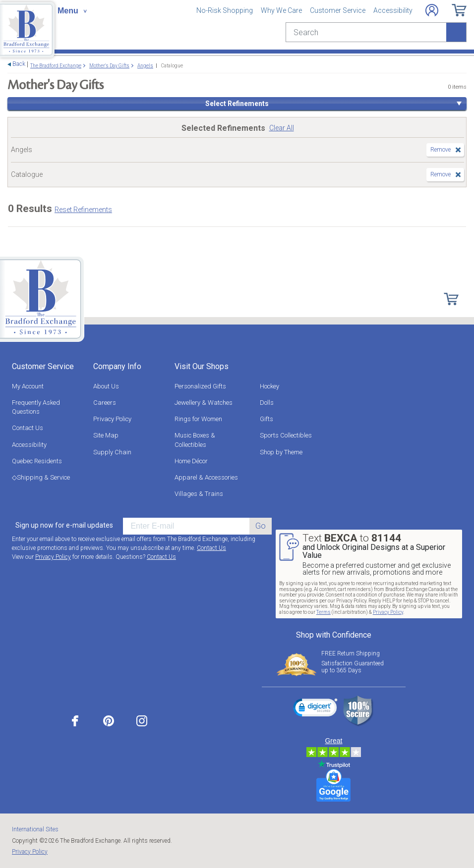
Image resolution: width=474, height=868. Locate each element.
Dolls (267, 403)
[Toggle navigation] (72, 11)
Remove (441, 150)
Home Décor (191, 461)
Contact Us (28, 428)
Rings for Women (198, 419)
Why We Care (281, 10)
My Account (28, 386)
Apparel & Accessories (206, 477)
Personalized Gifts (200, 386)
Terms (324, 612)
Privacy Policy (112, 419)
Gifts (267, 419)
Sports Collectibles (286, 435)
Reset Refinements (83, 210)
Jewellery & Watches (204, 403)
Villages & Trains (199, 494)
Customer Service (338, 10)
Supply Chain (112, 452)
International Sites (35, 829)
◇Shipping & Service (41, 477)
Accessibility (393, 10)
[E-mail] (186, 526)
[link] (315, 709)
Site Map (106, 435)
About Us (106, 386)
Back (19, 64)
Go (261, 526)
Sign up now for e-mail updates (64, 525)
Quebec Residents (37, 461)
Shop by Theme (281, 452)
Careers (105, 403)
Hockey (269, 386)
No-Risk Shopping (225, 10)
